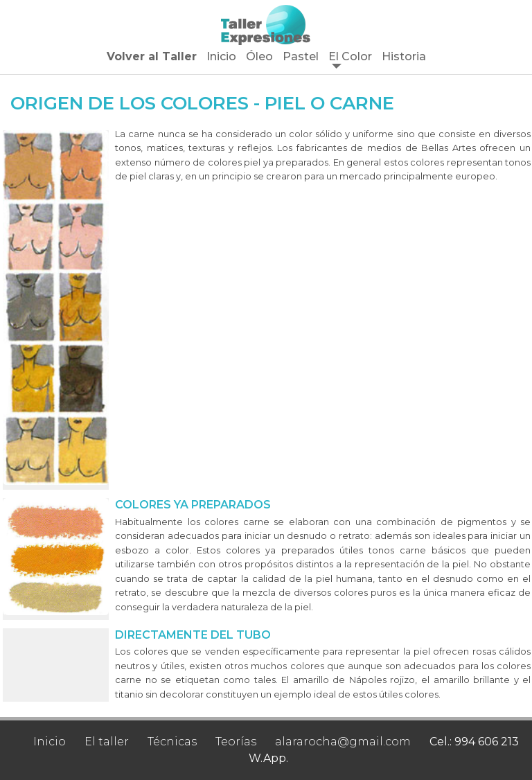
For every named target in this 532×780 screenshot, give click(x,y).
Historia (404, 56)
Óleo (259, 56)
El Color (350, 56)
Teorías (236, 742)
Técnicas (172, 742)
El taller (107, 742)
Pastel (301, 56)
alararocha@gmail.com (343, 742)
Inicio (221, 56)
